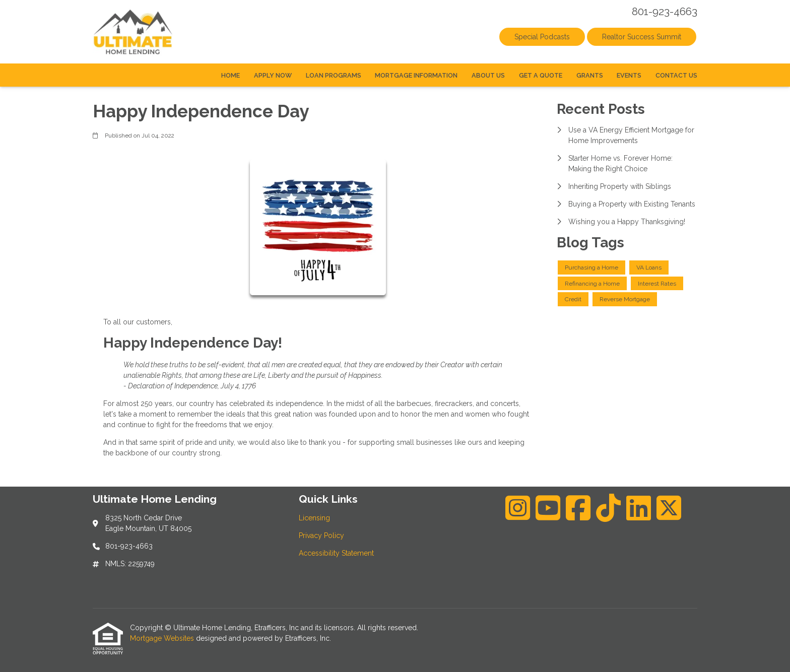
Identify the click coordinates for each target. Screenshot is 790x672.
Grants (590, 75)
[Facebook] (578, 508)
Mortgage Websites (163, 638)
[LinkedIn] (639, 508)
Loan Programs (334, 75)
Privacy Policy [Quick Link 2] (321, 535)
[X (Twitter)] (669, 508)
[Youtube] (548, 508)
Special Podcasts (542, 37)
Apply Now (273, 75)
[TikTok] (608, 508)
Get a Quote (541, 75)
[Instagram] (518, 508)
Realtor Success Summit (642, 37)
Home (231, 75)
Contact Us (676, 75)
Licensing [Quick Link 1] (314, 518)
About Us (488, 75)
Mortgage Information (416, 75)
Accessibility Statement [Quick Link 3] (336, 553)
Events (629, 75)
